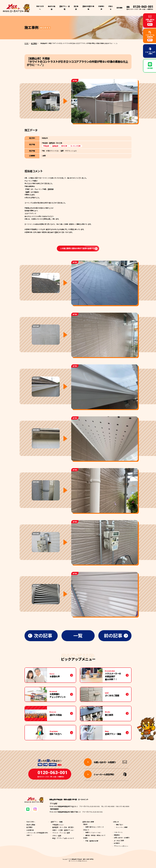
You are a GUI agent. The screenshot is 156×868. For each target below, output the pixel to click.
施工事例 (76, 8)
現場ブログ (120, 825)
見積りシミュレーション (93, 832)
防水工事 (64, 146)
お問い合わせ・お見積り (122, 838)
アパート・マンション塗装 (61, 833)
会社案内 (117, 843)
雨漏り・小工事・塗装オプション (63, 830)
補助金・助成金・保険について (95, 835)
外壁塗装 (46, 146)
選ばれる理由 (51, 8)
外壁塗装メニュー (58, 825)
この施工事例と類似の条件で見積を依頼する (77, 248)
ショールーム (118, 832)
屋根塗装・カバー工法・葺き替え (63, 827)
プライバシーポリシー (121, 846)
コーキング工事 (75, 146)
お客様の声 (101, 8)
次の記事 (43, 635)
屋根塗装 (55, 146)
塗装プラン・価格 (57, 822)
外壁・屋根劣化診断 (92, 841)
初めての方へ (40, 8)
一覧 (78, 635)
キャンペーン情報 (122, 827)
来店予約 (117, 835)
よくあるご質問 (119, 841)
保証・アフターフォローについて (63, 838)
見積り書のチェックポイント (95, 827)
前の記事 (113, 635)
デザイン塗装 (57, 836)
